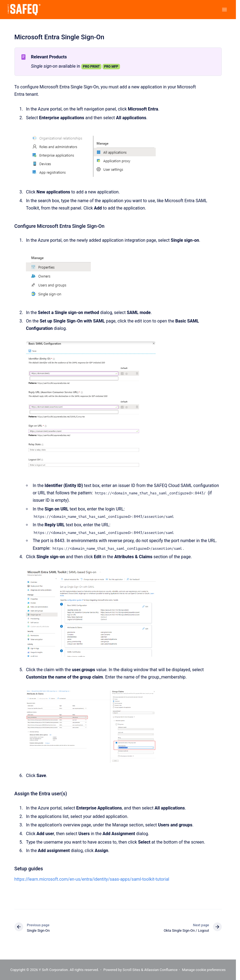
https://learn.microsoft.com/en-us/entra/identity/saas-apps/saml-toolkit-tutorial (92, 879)
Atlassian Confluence (161, 970)
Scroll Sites (132, 970)
